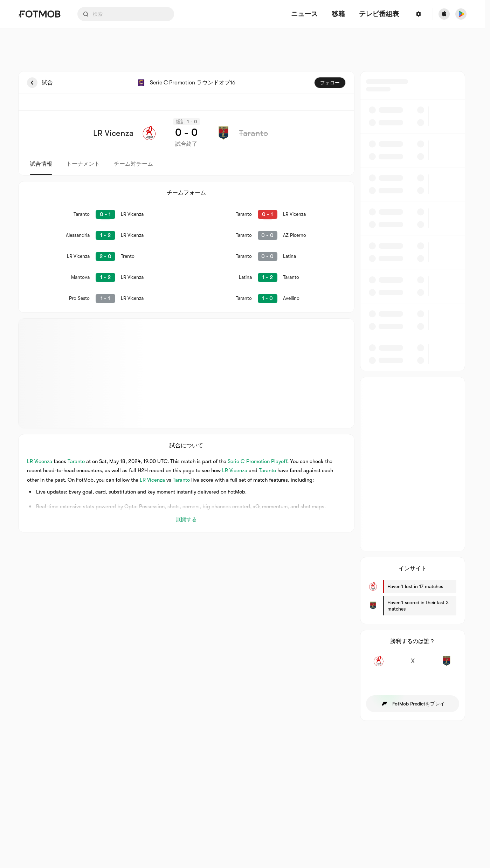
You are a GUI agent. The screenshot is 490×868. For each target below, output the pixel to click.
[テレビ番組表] (379, 14)
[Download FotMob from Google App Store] (461, 14)
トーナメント (83, 164)
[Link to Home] (39, 14)
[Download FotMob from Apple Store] (444, 14)
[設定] (419, 14)
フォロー (330, 83)
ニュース (304, 14)
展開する (186, 519)
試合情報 (41, 164)
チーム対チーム (133, 164)
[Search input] (126, 14)
